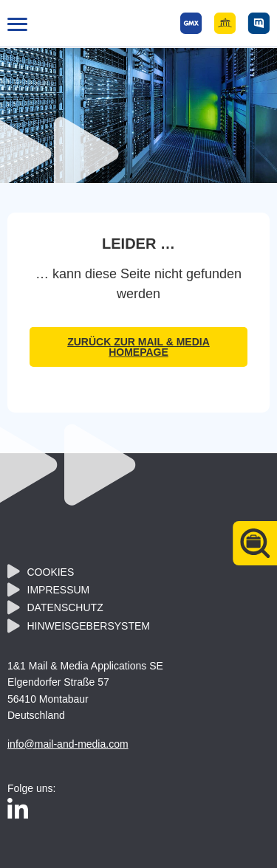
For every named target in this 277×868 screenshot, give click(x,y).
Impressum (59, 590)
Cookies (51, 572)
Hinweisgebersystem (89, 626)
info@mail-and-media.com (68, 744)
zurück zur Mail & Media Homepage (138, 347)
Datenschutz (65, 607)
